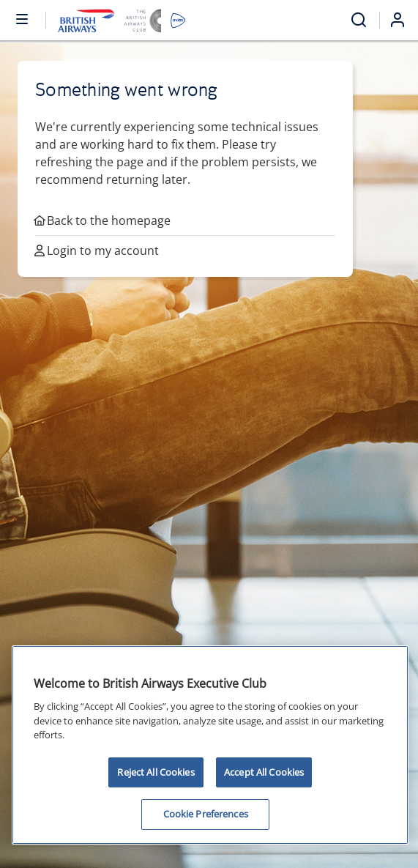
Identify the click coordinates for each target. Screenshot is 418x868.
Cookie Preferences (206, 814)
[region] (210, 745)
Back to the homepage (103, 220)
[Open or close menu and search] (23, 18)
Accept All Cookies (264, 772)
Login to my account (97, 251)
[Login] (403, 20)
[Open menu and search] (359, 20)
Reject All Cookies (156, 772)
